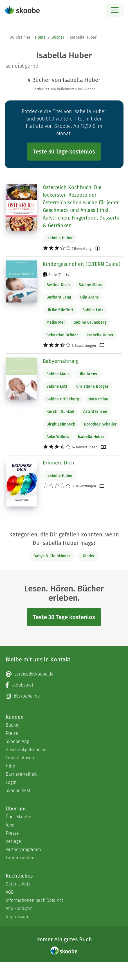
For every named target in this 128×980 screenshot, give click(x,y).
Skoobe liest (18, 791)
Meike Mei (56, 322)
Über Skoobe (18, 817)
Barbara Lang (59, 297)
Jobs (10, 825)
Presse (12, 833)
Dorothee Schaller (100, 424)
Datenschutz (18, 884)
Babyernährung (61, 361)
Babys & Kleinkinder (52, 556)
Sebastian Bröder (62, 335)
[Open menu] (115, 10)
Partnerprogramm (23, 849)
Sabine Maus (90, 285)
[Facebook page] (64, 685)
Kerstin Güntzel (60, 412)
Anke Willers (58, 437)
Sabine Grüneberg (90, 322)
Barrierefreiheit (21, 774)
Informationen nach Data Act (34, 900)
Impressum (17, 917)
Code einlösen (20, 758)
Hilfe (10, 766)
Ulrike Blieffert (60, 310)
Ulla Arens (89, 297)
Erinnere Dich (59, 463)
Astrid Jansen (95, 412)
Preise (12, 733)
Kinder (89, 556)
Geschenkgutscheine (26, 750)
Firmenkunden (20, 858)
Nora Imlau (98, 399)
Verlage (13, 841)
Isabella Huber (60, 238)
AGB (10, 892)
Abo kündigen (19, 908)
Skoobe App (17, 741)
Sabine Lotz (93, 310)
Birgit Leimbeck (61, 424)
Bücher (58, 37)
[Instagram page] (64, 696)
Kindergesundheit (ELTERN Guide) (82, 264)
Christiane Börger (92, 386)
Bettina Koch (58, 285)
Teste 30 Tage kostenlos (64, 152)
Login (11, 782)
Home (40, 37)
